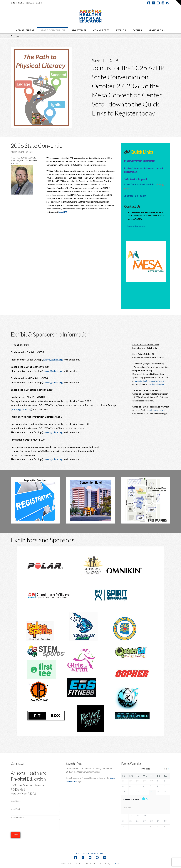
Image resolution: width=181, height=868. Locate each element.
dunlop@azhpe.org (53, 360)
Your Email (35, 811)
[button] (178, 3)
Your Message (35, 819)
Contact (95, 854)
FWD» (117, 864)
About (86, 854)
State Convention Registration (140, 161)
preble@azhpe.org (156, 384)
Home (79, 854)
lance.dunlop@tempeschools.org (149, 381)
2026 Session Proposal (135, 179)
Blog (102, 854)
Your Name (35, 803)
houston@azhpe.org (137, 226)
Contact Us (132, 206)
